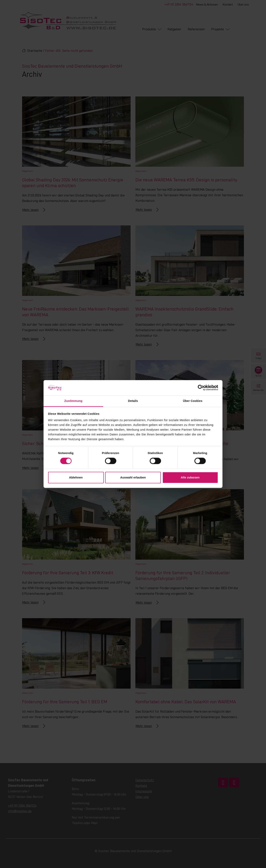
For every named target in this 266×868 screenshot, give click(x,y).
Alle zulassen (190, 477)
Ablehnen (76, 477)
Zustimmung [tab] (73, 401)
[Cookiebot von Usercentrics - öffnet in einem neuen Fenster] (201, 388)
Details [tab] (133, 401)
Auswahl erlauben (133, 477)
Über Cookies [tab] (193, 401)
